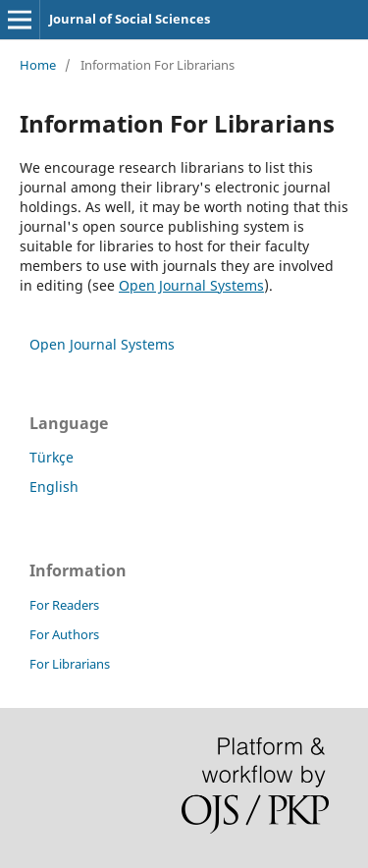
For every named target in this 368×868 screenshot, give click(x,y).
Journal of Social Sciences (130, 19)
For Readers (64, 605)
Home (38, 65)
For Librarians (70, 664)
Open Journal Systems (191, 285)
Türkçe (52, 457)
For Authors (64, 634)
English (54, 487)
